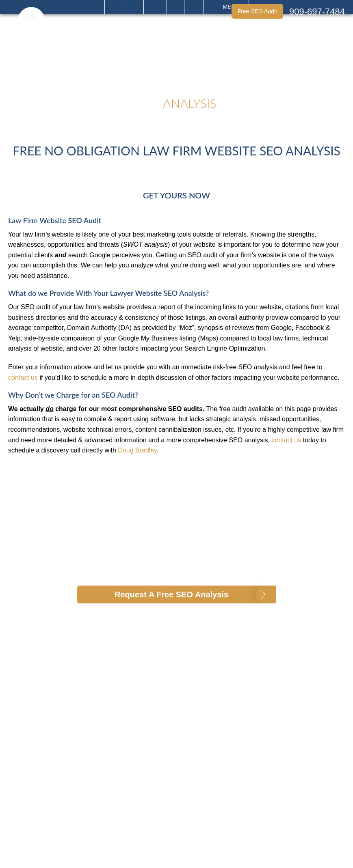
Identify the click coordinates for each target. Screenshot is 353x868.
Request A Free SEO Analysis (171, 594)
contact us (23, 378)
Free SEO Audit (257, 11)
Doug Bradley (137, 450)
